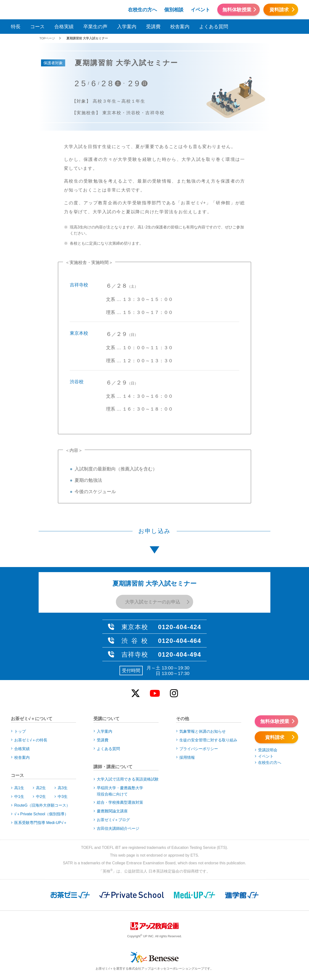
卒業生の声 (95, 27)
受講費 (153, 27)
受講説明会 (268, 750)
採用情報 (187, 757)
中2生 (41, 797)
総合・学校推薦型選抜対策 (120, 802)
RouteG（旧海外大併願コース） (42, 805)
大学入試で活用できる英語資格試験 (128, 779)
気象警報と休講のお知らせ (203, 731)
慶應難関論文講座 (112, 811)
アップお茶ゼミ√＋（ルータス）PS (79, 9)
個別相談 (174, 10)
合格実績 (64, 27)
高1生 (19, 788)
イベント (200, 10)
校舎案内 (180, 27)
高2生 (41, 788)
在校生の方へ (142, 10)
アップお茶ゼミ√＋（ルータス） (27, 9)
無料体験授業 (237, 10)
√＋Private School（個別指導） (41, 814)
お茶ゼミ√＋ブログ (113, 820)
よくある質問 (214, 27)
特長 (16, 27)
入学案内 (127, 27)
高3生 (63, 788)
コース (37, 27)
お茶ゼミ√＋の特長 (31, 740)
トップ (20, 731)
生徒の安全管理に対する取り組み (208, 740)
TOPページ (47, 38)
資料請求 (279, 10)
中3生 (63, 797)
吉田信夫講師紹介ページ (118, 828)
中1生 (19, 797)
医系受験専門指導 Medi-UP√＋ (41, 823)
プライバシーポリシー (199, 749)
